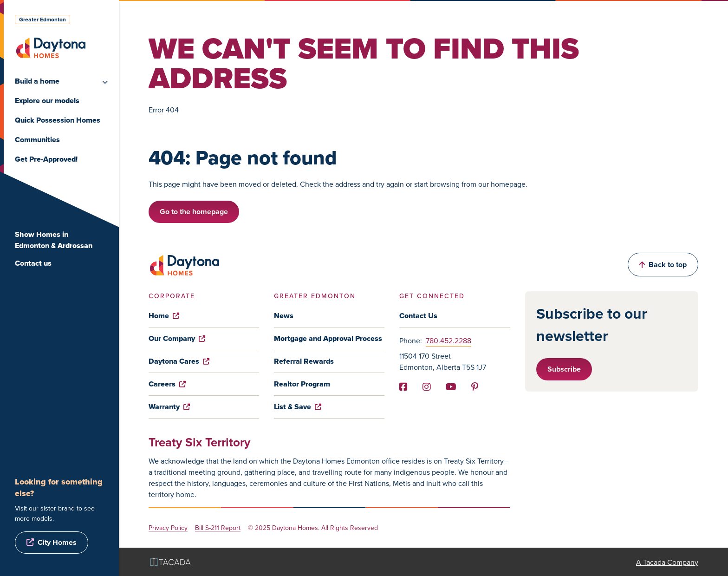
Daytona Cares (179, 361)
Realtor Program (302, 384)
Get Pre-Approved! (46, 159)
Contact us (33, 263)
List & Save (298, 407)
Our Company (177, 338)
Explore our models (47, 101)
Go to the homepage (194, 212)
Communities (37, 140)
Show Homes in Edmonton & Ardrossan (54, 240)
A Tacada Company (667, 562)
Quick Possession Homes (58, 120)
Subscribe (564, 369)
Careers (167, 384)
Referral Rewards (304, 361)
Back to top (663, 265)
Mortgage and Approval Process (328, 338)
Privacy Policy (168, 528)
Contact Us (418, 316)
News (284, 316)
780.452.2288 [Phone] (448, 340)
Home (164, 316)
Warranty (169, 407)
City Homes (57, 542)
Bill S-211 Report (218, 528)
